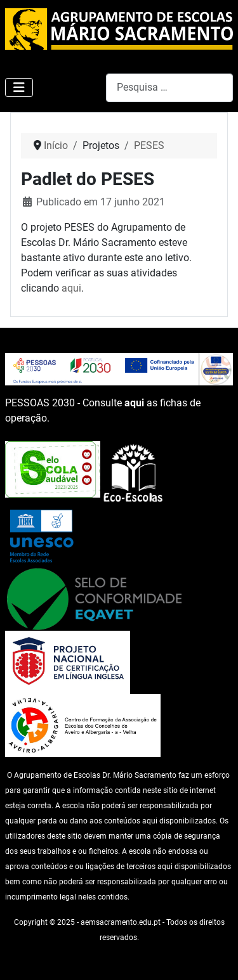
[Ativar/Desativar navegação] (19, 87)
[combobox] (169, 88)
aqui (71, 288)
